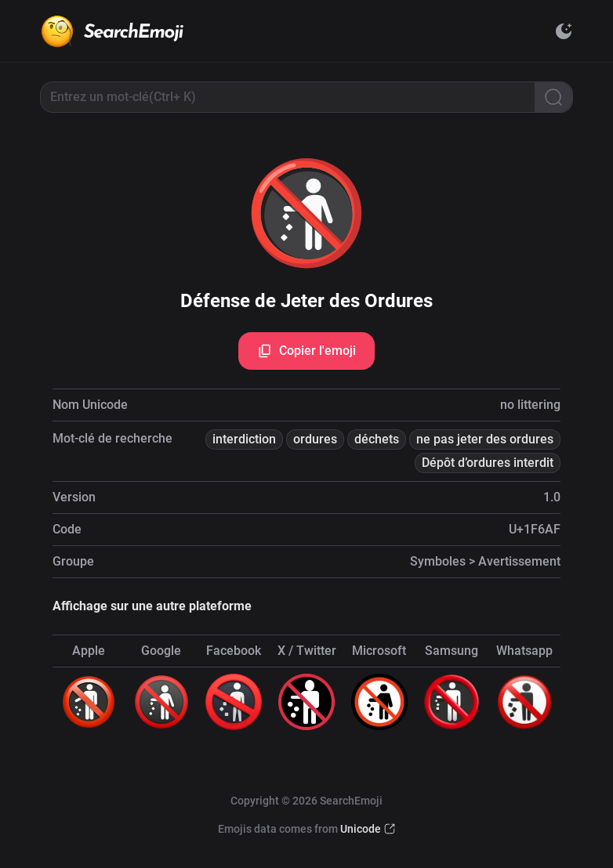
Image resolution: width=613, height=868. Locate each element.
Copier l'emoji (306, 351)
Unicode (361, 829)
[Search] (553, 97)
